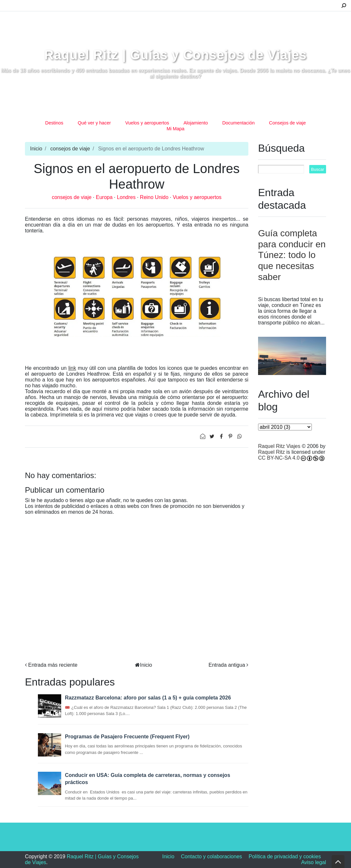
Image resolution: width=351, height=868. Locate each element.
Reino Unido (155, 197)
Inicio (36, 149)
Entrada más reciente (53, 665)
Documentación (238, 123)
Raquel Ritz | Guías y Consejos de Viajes (176, 55)
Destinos (54, 123)
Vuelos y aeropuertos (147, 123)
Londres (127, 197)
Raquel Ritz (272, 452)
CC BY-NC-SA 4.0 (279, 458)
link (72, 368)
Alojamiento (196, 123)
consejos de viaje (70, 149)
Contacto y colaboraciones (212, 856)
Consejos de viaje (288, 123)
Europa (105, 197)
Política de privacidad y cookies (285, 856)
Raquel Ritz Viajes (279, 446)
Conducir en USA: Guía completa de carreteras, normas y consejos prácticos (147, 779)
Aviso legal (314, 862)
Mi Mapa (175, 129)
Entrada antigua (227, 665)
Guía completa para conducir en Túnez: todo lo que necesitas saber (292, 255)
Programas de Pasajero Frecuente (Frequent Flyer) (127, 737)
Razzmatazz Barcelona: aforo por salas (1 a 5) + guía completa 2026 (148, 698)
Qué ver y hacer (94, 123)
